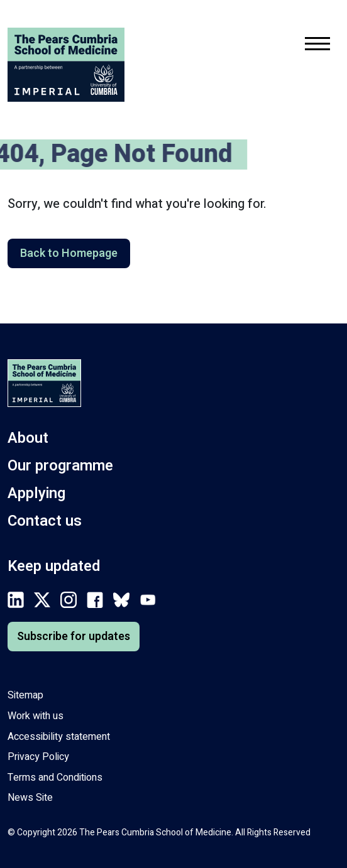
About (28, 438)
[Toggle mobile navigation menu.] (317, 46)
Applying (36, 493)
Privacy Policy (38, 757)
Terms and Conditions (55, 778)
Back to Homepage (69, 253)
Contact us (45, 521)
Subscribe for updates (74, 637)
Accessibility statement (59, 737)
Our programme (60, 466)
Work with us (36, 716)
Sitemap (25, 695)
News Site (30, 798)
